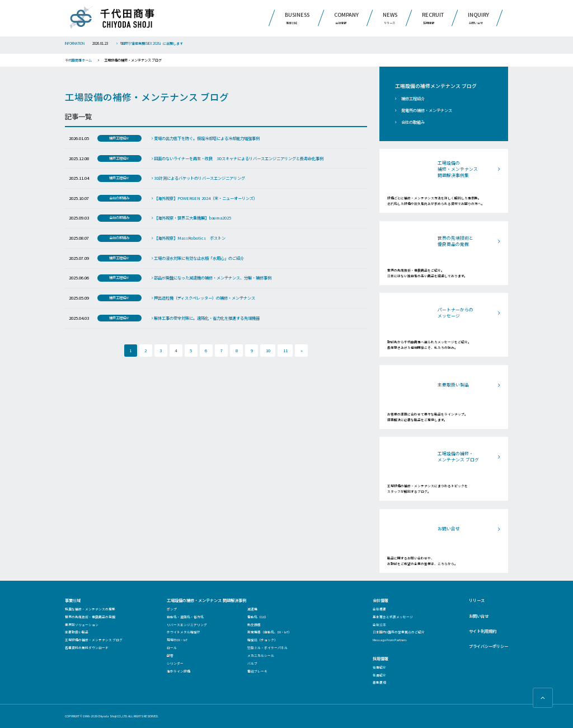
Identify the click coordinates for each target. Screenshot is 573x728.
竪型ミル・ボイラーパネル (267, 648)
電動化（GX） (258, 617)
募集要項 (379, 682)
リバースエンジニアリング (187, 625)
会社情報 (381, 600)
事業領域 (73, 600)
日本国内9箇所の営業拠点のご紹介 (399, 632)
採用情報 (381, 659)
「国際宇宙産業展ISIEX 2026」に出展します (150, 43)
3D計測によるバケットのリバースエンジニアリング (198, 178)
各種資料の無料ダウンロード (87, 648)
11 (285, 351)
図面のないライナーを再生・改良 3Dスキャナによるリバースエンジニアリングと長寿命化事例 (238, 158)
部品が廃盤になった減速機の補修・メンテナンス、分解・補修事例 (212, 278)
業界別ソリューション (82, 625)
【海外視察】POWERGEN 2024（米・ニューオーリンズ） (205, 198)
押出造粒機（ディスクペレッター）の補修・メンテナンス (203, 298)
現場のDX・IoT (177, 640)
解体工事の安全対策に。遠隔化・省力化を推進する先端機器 (206, 318)
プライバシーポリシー (489, 646)
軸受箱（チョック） (262, 640)
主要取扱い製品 (77, 632)
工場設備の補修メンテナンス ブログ (436, 86)
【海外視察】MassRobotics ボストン (189, 238)
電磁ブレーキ (257, 671)
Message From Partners (390, 640)
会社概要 (379, 609)
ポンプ (172, 609)
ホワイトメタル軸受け (184, 632)
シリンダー (175, 663)
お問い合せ (479, 616)
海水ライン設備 (179, 671)
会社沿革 (379, 625)
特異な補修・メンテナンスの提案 (90, 609)
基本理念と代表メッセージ (393, 617)
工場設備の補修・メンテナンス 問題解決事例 (206, 600)
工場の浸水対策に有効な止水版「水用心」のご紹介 (198, 258)
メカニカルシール (261, 655)
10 (268, 351)
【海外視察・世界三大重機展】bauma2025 (191, 218)
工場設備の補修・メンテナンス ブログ (94, 640)
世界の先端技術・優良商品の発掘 (90, 617)
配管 (170, 655)
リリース (477, 600)
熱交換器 (254, 625)
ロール (172, 648)
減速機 (252, 609)
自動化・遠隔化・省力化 (185, 617)
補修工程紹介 (413, 99)
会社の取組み (413, 122)
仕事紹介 (379, 667)
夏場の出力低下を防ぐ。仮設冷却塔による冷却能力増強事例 (206, 138)
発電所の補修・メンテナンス (427, 110)
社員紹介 (379, 675)
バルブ (252, 663)
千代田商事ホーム (78, 60)
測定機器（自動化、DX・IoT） (269, 632)
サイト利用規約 (483, 631)
